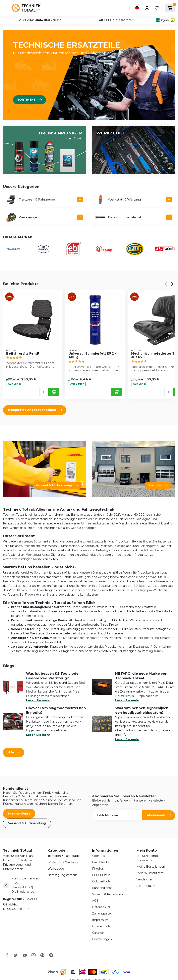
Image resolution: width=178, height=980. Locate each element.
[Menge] (43, 392)
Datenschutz (101, 907)
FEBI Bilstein (101, 875)
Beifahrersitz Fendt (23, 354)
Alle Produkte (146, 886)
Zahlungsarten (102, 913)
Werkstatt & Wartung (63, 862)
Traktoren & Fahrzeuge (64, 856)
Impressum (100, 920)
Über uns (98, 856)
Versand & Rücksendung (27, 823)
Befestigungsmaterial (63, 875)
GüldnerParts (101, 881)
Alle (14, 752)
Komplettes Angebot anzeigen (35, 410)
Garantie (98, 933)
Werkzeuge (56, 869)
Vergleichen (145, 879)
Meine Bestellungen (151, 867)
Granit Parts (100, 862)
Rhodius (98, 869)
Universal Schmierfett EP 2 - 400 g (92, 355)
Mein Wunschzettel (150, 873)
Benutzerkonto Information (147, 858)
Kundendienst (19, 814)
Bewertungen (102, 939)
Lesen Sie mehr (38, 700)
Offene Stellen (102, 926)
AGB (95, 901)
